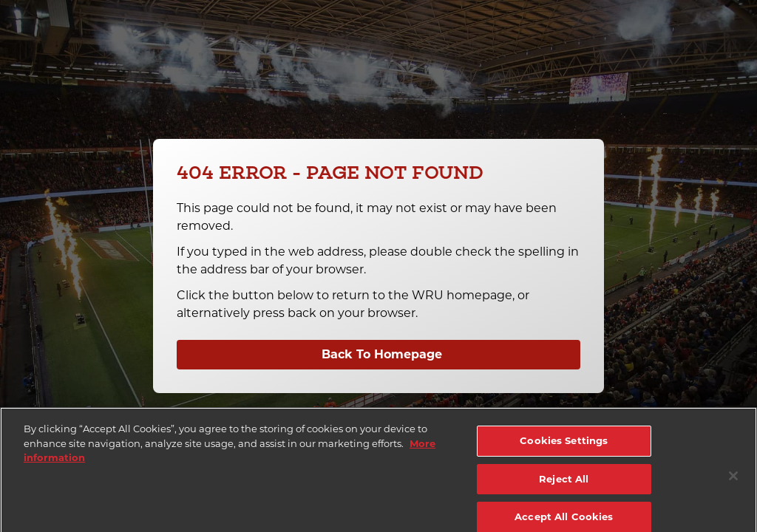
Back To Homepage (382, 354)
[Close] (733, 482)
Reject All (564, 485)
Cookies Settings (564, 447)
